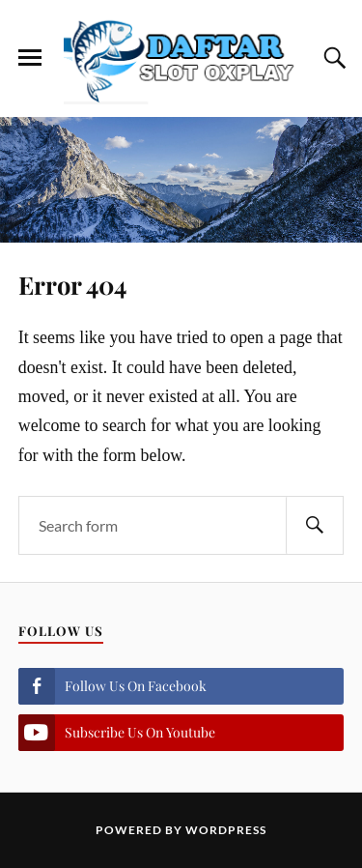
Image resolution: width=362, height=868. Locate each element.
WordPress (226, 830)
